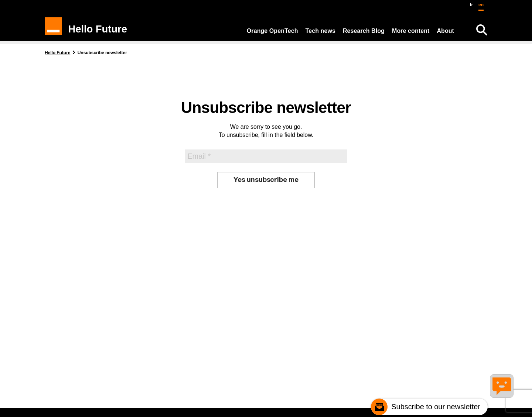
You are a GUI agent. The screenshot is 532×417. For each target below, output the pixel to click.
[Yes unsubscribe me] (266, 180)
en (481, 5)
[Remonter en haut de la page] (505, 408)
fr (472, 5)
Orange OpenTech (272, 31)
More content (411, 31)
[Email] (266, 156)
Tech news (320, 31)
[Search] (482, 30)
